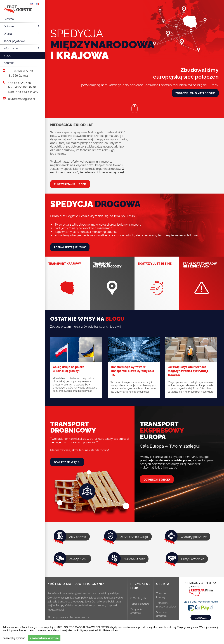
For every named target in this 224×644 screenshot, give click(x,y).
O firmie (22, 26)
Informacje (22, 48)
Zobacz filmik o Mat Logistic (195, 93)
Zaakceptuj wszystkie (44, 638)
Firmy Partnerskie (193, 559)
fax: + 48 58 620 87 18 (22, 87)
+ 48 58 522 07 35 (19, 83)
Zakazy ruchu (78, 559)
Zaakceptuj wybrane (14, 638)
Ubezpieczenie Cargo (134, 537)
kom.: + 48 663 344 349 (23, 91)
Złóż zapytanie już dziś (70, 184)
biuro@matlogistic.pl (22, 99)
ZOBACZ (201, 618)
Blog (7, 56)
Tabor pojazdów (14, 41)
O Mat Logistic (139, 598)
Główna (9, 19)
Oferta (22, 33)
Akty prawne (78, 537)
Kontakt (9, 63)
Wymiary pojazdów (194, 537)
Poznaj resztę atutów (70, 247)
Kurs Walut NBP (134, 559)
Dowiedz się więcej (67, 462)
